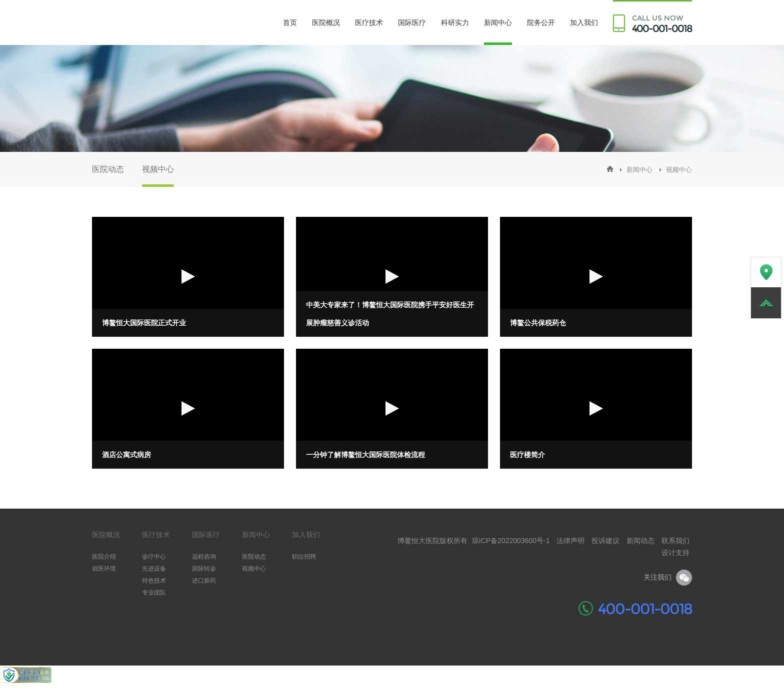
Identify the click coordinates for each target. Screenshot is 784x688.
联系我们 (675, 541)
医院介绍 (104, 557)
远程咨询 (204, 557)
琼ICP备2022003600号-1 (511, 541)
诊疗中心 (154, 557)
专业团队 (154, 593)
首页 (290, 22)
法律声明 (570, 541)
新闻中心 (498, 22)
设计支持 (675, 553)
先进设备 (154, 569)
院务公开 (541, 22)
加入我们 (584, 22)
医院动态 (108, 169)
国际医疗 (412, 22)
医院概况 (326, 22)
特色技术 (154, 581)
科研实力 (455, 22)
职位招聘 (304, 557)
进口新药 (204, 581)
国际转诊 (204, 569)
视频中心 (158, 169)
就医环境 (104, 569)
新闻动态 (640, 541)
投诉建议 (605, 541)
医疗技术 (369, 22)
